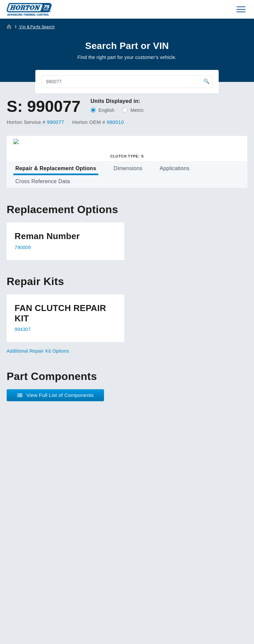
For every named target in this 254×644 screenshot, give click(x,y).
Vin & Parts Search (36, 27)
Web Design (18, 633)
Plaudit (42, 633)
